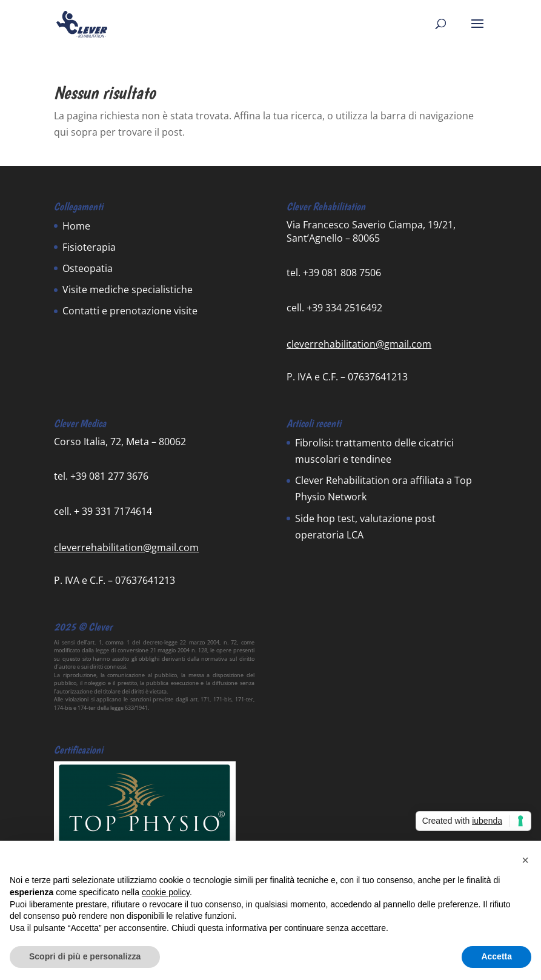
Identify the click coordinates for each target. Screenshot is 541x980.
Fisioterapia (89, 247)
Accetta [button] (496, 956)
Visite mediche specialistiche (128, 290)
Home (76, 226)
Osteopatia (88, 268)
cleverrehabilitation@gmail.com (359, 344)
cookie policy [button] (166, 892)
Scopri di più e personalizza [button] (85, 956)
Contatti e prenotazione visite (130, 311)
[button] (525, 860)
